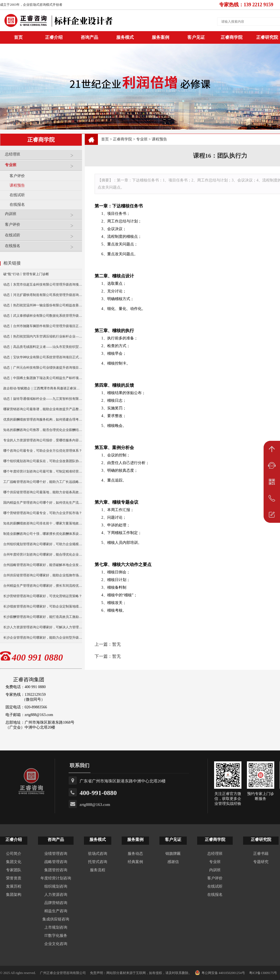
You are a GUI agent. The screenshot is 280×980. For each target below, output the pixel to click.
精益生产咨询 (56, 911)
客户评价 (17, 176)
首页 (105, 139)
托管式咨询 (98, 862)
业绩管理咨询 (56, 854)
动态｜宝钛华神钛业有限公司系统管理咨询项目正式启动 (43, 357)
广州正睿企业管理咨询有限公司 (63, 973)
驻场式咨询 (98, 854)
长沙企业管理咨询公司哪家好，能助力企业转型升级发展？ (43, 638)
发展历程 (14, 886)
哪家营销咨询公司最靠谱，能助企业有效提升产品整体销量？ (43, 409)
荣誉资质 (14, 878)
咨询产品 (89, 37)
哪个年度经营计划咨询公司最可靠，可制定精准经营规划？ (43, 471)
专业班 (42, 167)
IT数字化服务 (56, 936)
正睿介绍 (14, 840)
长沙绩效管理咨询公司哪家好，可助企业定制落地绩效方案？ (43, 606)
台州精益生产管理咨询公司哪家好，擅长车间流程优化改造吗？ (43, 586)
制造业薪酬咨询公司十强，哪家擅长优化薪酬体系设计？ (43, 534)
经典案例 (135, 862)
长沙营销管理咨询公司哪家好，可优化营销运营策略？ (43, 596)
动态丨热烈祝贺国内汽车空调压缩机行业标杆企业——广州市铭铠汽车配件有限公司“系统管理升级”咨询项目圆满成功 (43, 336)
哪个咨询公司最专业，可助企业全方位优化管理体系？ (43, 451)
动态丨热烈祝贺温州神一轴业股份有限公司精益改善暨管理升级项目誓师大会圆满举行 (43, 305)
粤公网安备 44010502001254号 (220, 973)
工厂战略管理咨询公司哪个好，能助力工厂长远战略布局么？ (43, 482)
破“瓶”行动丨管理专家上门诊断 (26, 274)
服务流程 (98, 870)
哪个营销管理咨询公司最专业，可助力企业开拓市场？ (43, 513)
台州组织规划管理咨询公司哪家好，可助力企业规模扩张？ (43, 544)
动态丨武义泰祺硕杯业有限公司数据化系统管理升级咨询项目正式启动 (43, 316)
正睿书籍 (261, 854)
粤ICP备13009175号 (263, 973)
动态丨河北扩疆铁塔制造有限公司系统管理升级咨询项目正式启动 (43, 295)
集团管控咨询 (56, 870)
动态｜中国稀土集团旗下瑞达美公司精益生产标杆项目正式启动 (43, 378)
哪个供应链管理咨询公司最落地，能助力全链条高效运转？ (43, 492)
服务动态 (135, 854)
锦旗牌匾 (173, 854)
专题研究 (261, 862)
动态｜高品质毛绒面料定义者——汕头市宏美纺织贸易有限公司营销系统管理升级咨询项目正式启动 (43, 347)
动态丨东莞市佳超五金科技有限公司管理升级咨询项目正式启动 (43, 284)
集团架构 (14, 895)
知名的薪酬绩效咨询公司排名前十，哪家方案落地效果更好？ (43, 523)
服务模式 (125, 37)
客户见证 (196, 37)
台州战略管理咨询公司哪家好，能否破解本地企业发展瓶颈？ (43, 565)
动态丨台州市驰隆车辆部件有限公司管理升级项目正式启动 (43, 326)
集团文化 (14, 862)
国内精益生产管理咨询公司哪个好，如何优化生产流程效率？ (43, 503)
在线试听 (17, 195)
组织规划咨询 (56, 886)
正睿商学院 (232, 37)
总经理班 (42, 156)
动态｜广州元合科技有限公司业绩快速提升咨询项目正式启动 (43, 368)
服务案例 (161, 37)
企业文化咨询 (56, 944)
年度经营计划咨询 (56, 878)
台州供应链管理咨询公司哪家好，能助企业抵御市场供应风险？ (43, 575)
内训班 (42, 216)
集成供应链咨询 (56, 919)
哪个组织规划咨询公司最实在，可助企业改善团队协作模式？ (43, 461)
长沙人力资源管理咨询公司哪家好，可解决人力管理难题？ (43, 627)
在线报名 (17, 205)
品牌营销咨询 (56, 903)
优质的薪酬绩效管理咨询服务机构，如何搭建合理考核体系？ (43, 419)
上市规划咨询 (56, 927)
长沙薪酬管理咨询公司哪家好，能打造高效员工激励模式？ (43, 617)
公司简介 (14, 854)
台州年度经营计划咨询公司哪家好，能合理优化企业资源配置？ (43, 554)
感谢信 (173, 862)
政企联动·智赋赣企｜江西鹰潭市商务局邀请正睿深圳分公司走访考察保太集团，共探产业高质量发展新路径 (43, 388)
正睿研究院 (261, 840)
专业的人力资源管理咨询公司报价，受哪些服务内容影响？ (43, 440)
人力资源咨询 (56, 895)
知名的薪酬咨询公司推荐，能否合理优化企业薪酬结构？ (43, 430)
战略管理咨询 (56, 862)
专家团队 (14, 870)
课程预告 (17, 185)
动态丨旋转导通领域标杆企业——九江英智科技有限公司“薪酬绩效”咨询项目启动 (43, 399)
